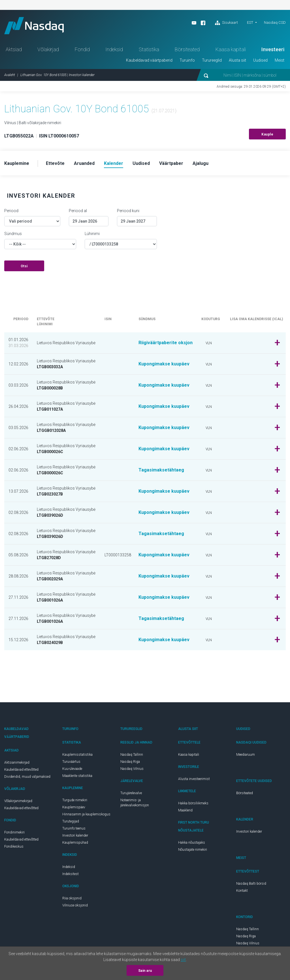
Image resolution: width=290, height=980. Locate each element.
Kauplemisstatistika (77, 755)
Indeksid (114, 49)
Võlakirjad (48, 49)
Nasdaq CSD (275, 22)
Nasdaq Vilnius (132, 769)
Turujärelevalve (131, 793)
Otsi (24, 266)
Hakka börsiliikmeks (193, 803)
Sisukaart (226, 23)
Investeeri (273, 49)
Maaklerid (185, 810)
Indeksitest (71, 874)
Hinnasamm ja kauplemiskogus (86, 814)
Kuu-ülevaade (72, 769)
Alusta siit (237, 60)
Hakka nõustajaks (192, 843)
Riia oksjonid (72, 898)
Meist (280, 60)
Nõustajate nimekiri (193, 850)
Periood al (78, 211)
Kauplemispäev (74, 807)
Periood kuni (128, 211)
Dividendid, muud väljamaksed (27, 777)
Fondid (82, 49)
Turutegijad (71, 821)
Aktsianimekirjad (17, 763)
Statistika (149, 49)
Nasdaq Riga (130, 762)
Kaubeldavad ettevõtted (21, 770)
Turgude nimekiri (75, 800)
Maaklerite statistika (77, 776)
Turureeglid (212, 60)
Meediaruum (246, 755)
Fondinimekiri (14, 832)
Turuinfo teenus (74, 828)
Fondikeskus (14, 847)
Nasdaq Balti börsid (251, 884)
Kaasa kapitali (231, 49)
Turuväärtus (71, 762)
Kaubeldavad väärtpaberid (149, 60)
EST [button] (250, 22)
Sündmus (13, 234)
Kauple (267, 134)
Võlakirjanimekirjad (18, 801)
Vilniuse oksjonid (75, 905)
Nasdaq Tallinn (132, 755)
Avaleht (10, 75)
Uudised (260, 60)
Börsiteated (187, 49)
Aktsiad (14, 49)
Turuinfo (187, 60)
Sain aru (145, 971)
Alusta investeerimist (194, 779)
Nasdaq (34, 26)
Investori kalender (75, 835)
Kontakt (242, 891)
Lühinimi (92, 234)
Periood (11, 211)
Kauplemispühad (75, 843)
